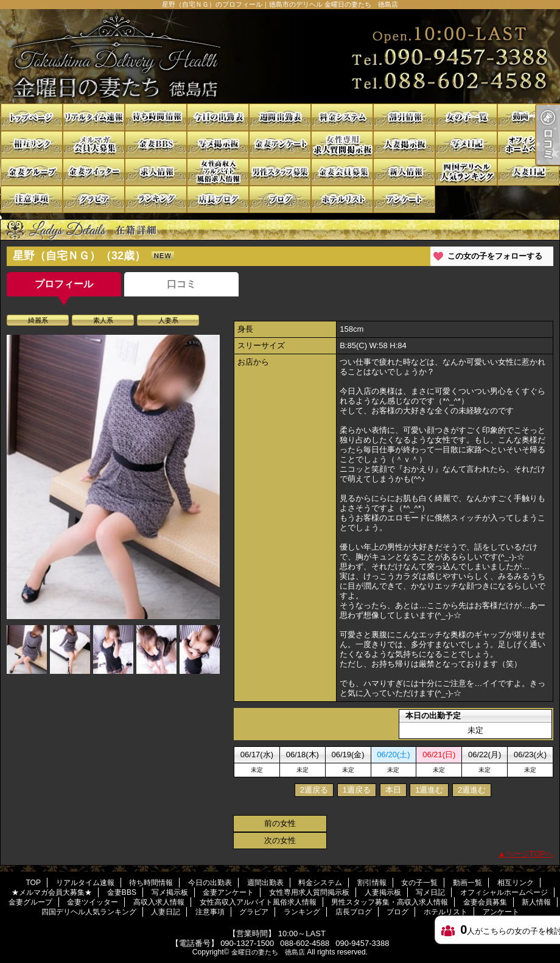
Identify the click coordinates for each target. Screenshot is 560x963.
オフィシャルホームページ (528, 145)
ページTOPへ (530, 854)
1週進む (429, 790)
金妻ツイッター (94, 172)
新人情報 (404, 172)
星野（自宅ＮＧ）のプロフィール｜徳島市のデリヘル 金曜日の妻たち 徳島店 (280, 56)
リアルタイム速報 (94, 117)
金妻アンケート (280, 145)
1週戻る (357, 790)
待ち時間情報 (156, 117)
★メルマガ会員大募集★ (94, 145)
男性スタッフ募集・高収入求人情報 (280, 172)
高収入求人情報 (156, 172)
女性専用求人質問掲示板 (342, 145)
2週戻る (314, 790)
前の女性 (280, 823)
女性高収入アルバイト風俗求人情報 (218, 172)
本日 (393, 790)
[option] (113, 477)
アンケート (404, 199)
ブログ (280, 199)
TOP (32, 117)
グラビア (94, 199)
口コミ (181, 284)
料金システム (342, 117)
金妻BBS (156, 145)
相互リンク (32, 145)
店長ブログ (218, 199)
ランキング (156, 199)
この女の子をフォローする (495, 256)
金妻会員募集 (342, 172)
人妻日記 (528, 172)
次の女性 (280, 840)
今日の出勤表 (218, 117)
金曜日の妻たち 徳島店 (268, 952)
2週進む (472, 790)
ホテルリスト (342, 199)
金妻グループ (32, 172)
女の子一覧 (466, 117)
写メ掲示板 (218, 145)
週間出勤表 (280, 117)
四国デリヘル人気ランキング (466, 172)
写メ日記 (466, 145)
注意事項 (32, 199)
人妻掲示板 (404, 145)
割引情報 (404, 117)
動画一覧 (528, 117)
